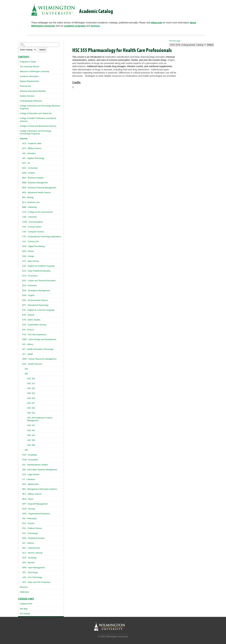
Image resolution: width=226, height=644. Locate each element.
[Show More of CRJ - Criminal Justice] (21, 226)
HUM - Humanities (30, 460)
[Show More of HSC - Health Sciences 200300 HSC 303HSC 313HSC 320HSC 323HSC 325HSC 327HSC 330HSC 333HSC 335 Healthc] (21, 364)
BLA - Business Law (31, 202)
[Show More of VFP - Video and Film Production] (21, 582)
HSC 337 (31, 425)
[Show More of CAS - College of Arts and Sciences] (21, 212)
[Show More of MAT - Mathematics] (21, 484)
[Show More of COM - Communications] (21, 222)
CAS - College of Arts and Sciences (38, 212)
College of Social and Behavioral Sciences (38, 126)
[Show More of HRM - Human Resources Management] (21, 359)
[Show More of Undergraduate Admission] (19, 101)
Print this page (175, 41)
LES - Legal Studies (31, 475)
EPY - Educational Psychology (35, 305)
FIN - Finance (28, 330)
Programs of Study (28, 62)
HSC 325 (31, 398)
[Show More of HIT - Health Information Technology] (21, 349)
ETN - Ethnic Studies (31, 320)
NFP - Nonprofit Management (35, 504)
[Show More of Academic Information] (19, 76)
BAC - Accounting (30, 168)
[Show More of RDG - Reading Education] (21, 538)
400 (26, 450)
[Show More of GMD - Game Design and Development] (21, 339)
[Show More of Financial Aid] (19, 86)
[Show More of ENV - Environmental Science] (21, 300)
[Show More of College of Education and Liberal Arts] (19, 113)
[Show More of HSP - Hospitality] (21, 454)
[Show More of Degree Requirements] (19, 81)
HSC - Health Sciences (32, 364)
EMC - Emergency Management (36, 291)
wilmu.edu (156, 23)
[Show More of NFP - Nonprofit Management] (21, 504)
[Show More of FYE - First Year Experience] (21, 334)
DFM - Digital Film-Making (34, 246)
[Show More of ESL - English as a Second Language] (21, 310)
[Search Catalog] (39, 45)
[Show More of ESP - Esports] (21, 315)
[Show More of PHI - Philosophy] (21, 518)
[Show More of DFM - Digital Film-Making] (21, 246)
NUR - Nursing (29, 509)
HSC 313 (31, 384)
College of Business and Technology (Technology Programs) (36, 132)
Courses (24, 139)
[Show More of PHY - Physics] (21, 523)
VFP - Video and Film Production (36, 582)
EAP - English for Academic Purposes (39, 266)
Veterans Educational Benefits (33, 91)
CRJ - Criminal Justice (32, 227)
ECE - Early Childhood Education (37, 271)
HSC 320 (31, 388)
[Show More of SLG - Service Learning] (21, 552)
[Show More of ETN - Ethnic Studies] (21, 319)
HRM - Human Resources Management (39, 359)
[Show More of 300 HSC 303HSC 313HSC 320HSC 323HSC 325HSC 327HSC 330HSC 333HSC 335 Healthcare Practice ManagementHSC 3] (24, 374)
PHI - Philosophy (29, 519)
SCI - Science (28, 543)
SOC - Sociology (29, 558)
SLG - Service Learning (32, 553)
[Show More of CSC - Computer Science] (21, 231)
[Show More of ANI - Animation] (21, 153)
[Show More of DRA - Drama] (21, 251)
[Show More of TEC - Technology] (21, 572)
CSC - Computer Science (33, 232)
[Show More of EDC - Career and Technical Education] (21, 280)
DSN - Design (28, 256)
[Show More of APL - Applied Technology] (21, 158)
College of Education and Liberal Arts (36, 113)
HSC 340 (31, 430)
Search (42, 50)
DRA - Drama (28, 251)
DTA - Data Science (31, 261)
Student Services (27, 96)
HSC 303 (31, 379)
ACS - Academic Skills (32, 143)
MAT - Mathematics (31, 484)
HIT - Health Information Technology (38, 349)
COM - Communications (33, 222)
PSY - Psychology (30, 533)
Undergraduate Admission (31, 101)
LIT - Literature (29, 479)
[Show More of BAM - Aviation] (21, 172)
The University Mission (30, 67)
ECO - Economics (30, 276)
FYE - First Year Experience (34, 335)
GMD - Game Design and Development (39, 339)
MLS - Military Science (32, 494)
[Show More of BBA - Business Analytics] (21, 177)
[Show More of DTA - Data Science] (21, 261)
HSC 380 (31, 445)
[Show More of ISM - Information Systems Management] (21, 469)
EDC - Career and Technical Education (39, 281)
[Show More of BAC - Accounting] (21, 168)
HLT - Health (28, 354)
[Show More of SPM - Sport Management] (21, 567)
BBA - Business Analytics (33, 178)
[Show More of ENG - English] (21, 295)
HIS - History (28, 344)
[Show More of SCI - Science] (21, 543)
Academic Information (29, 76)
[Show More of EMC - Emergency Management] (21, 290)
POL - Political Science (32, 528)
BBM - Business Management (35, 183)
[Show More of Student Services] (19, 96)
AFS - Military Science (32, 148)
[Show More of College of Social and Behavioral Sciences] (19, 126)
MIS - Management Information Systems (40, 489)
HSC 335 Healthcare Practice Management (40, 419)
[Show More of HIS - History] (21, 344)
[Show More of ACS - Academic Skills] (21, 143)
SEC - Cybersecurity (31, 548)
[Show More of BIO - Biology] (21, 197)
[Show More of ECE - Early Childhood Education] (21, 270)
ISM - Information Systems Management (40, 470)
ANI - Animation (29, 153)
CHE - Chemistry (30, 217)
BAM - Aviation (29, 173)
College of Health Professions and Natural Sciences (38, 120)
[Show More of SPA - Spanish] (21, 562)
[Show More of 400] (24, 450)
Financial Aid (25, 86)
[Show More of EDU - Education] (21, 285)
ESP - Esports (28, 315)
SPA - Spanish (29, 563)
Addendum (25, 592)
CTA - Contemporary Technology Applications (42, 237)
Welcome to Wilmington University (35, 72)
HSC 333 (31, 413)
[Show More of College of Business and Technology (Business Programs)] (19, 105)
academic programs (75, 26)
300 (26, 374)
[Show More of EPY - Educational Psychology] (21, 305)
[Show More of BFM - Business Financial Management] (21, 187)
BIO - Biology (28, 197)
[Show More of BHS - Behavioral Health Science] (21, 192)
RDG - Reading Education (34, 538)
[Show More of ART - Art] (21, 163)
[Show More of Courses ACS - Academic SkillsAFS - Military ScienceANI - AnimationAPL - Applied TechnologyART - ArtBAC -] (19, 138)
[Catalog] (188, 45)
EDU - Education (29, 286)
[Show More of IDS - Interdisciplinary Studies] (21, 464)
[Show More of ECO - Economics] (21, 275)
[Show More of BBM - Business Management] (21, 182)
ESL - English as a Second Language (38, 310)
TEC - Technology (30, 572)
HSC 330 (31, 408)
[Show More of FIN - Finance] (21, 329)
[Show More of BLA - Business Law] (21, 202)
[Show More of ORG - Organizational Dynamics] (21, 513)
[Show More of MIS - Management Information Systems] (21, 489)
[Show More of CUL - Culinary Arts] (21, 241)
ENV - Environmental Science (35, 300)
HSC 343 (31, 435)
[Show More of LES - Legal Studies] (21, 474)
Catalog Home (26, 604)
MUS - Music (28, 499)
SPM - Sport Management (34, 568)
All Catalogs (25, 614)
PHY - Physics (28, 523)
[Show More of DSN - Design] (21, 256)
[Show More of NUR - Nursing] (21, 508)
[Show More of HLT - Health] (21, 354)
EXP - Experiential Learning (34, 325)
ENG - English (28, 295)
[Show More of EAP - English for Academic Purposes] (21, 266)
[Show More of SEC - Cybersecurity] (21, 548)
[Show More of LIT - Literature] (21, 479)
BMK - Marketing (29, 207)
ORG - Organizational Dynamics (36, 514)
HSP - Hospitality (30, 455)
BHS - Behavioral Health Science (37, 193)
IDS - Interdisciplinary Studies (35, 465)
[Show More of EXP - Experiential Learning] (21, 324)
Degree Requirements (29, 81)
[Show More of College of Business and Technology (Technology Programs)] (19, 131)
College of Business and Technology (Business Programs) (40, 107)
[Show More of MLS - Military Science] (21, 494)
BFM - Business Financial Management (39, 188)
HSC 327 (31, 403)
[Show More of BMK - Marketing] (21, 207)
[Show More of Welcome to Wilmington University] (19, 71)
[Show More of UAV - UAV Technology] (21, 577)
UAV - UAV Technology (32, 577)
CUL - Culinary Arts (31, 241)
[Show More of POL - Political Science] (21, 528)
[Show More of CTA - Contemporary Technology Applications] (21, 236)
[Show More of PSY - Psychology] (21, 533)
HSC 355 (31, 440)
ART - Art (26, 163)
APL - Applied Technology (33, 158)
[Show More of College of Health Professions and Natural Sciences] (19, 118)
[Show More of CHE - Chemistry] (21, 217)
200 (26, 369)
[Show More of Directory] (19, 587)
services (95, 26)
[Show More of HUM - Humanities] (21, 459)
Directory (24, 587)
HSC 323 (31, 393)
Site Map (24, 609)
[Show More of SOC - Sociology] (21, 557)
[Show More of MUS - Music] (21, 499)
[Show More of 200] (24, 369)
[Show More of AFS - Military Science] (21, 148)
